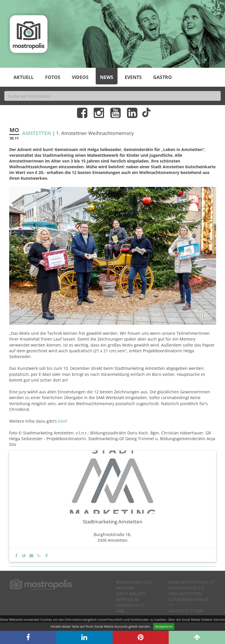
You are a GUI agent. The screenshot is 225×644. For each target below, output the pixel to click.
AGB (120, 611)
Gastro (162, 77)
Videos (80, 77)
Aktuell (24, 77)
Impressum (127, 599)
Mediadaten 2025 (134, 582)
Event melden (131, 594)
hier (62, 421)
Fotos (53, 77)
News (107, 77)
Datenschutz (130, 605)
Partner (125, 588)
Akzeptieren (164, 626)
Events (133, 77)
